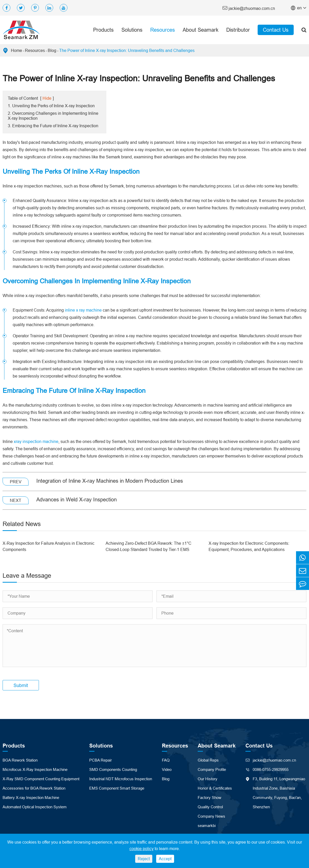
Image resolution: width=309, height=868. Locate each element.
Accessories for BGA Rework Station (34, 788)
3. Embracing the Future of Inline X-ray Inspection (53, 126)
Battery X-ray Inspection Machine (31, 798)
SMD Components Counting (113, 769)
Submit (21, 685)
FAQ (166, 760)
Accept (165, 859)
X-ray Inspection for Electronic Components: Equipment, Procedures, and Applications (249, 546)
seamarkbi (207, 826)
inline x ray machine (83, 310)
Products (103, 30)
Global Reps (208, 760)
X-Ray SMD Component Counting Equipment (41, 779)
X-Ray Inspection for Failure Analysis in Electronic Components (49, 546)
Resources (163, 30)
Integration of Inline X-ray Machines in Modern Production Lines (110, 481)
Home (16, 50)
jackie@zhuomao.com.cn (249, 8)
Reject (144, 859)
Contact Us (276, 30)
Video (167, 769)
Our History (208, 779)
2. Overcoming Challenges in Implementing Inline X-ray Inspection (53, 116)
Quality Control (210, 807)
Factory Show (210, 798)
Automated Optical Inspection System (35, 807)
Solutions (132, 30)
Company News (211, 816)
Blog (52, 50)
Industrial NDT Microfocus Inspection (121, 779)
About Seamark (201, 30)
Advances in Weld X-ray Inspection (77, 499)
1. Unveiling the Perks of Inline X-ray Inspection (51, 106)
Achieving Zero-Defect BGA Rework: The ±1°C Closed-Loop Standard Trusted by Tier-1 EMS (149, 546)
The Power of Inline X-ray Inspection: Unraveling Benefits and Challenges (127, 50)
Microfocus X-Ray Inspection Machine (35, 769)
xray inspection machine (36, 441)
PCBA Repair (101, 760)
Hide (47, 98)
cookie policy (142, 849)
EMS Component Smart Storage (117, 788)
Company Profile (212, 769)
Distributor (238, 30)
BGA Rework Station (20, 760)
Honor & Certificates (215, 788)
